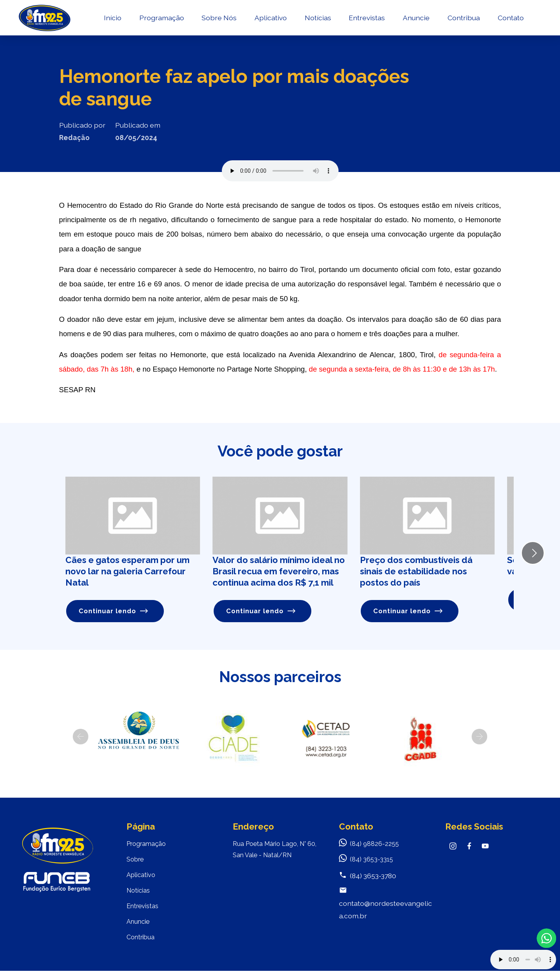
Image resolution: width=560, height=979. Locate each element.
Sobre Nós (221, 22)
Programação (164, 22)
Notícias (320, 22)
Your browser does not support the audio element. (523, 960)
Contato (513, 22)
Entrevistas (369, 22)
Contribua (466, 22)
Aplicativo (273, 22)
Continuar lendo (115, 611)
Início (115, 22)
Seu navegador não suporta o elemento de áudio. (280, 171)
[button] (81, 737)
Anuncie (418, 22)
